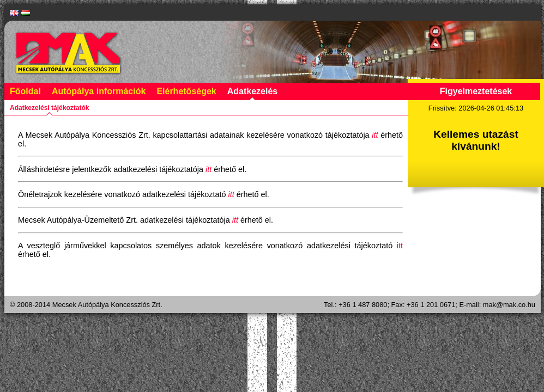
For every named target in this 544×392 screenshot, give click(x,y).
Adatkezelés (253, 91)
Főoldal (25, 91)
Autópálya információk (99, 91)
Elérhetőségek (186, 91)
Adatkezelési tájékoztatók (49, 108)
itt (400, 246)
